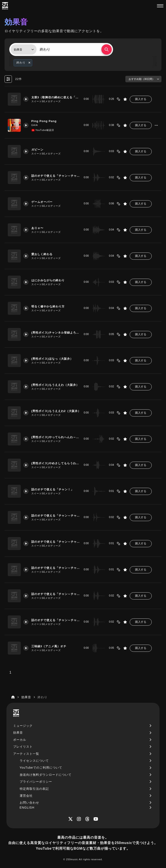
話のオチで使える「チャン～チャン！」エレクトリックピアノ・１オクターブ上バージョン (55, 620)
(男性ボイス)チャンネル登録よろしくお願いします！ (55, 332)
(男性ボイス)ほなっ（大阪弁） (55, 359)
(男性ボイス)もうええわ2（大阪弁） (55, 411)
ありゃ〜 (39, 228)
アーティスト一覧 (26, 754)
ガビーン (39, 149)
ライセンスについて (34, 761)
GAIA (36, 125)
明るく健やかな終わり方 (50, 306)
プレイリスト (23, 747)
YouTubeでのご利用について (41, 768)
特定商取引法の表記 (34, 789)
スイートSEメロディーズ (47, 102)
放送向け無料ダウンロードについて (46, 775)
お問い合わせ (29, 803)
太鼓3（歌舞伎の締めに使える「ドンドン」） (55, 97)
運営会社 (26, 796)
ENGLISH (27, 808)
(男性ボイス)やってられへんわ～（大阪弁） (55, 437)
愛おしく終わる (44, 254)
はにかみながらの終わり (50, 280)
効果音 (18, 733)
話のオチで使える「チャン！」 (55, 489)
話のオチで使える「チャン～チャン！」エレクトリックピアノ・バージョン (55, 594)
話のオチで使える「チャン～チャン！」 (55, 515)
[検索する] (107, 49)
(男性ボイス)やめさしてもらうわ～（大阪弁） (55, 463)
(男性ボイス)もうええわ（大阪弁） (55, 385)
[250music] (5, 6)
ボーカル (20, 740)
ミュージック (23, 726)
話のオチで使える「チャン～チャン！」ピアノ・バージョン (55, 542)
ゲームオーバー (44, 202)
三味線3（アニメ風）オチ (51, 646)
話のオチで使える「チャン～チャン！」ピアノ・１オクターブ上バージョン (55, 568)
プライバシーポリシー (36, 782)
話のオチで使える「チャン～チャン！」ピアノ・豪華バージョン (55, 176)
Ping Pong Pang (46, 121)
